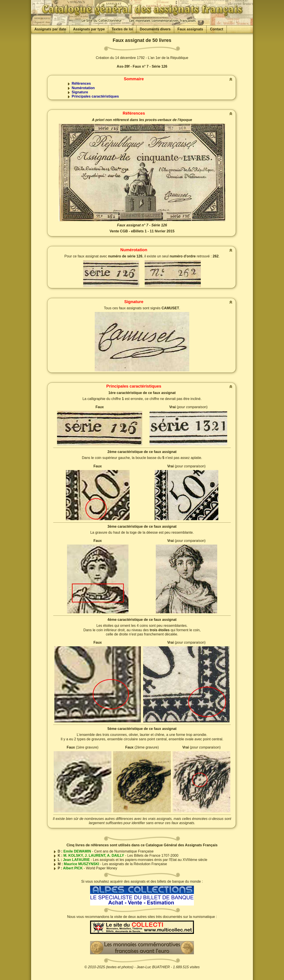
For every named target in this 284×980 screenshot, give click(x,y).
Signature (80, 92)
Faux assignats (190, 29)
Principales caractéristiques (95, 96)
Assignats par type (89, 29)
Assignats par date (50, 29)
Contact (217, 29)
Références (81, 83)
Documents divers (155, 29)
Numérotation (83, 88)
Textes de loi (122, 29)
